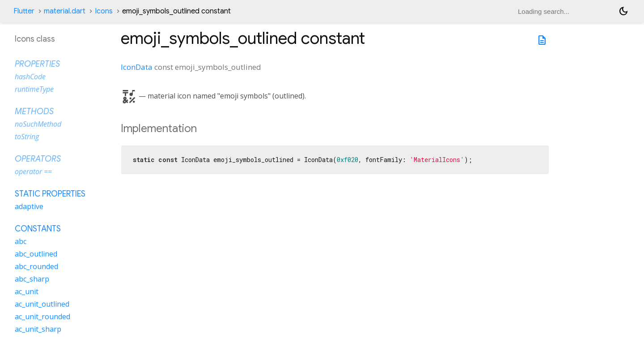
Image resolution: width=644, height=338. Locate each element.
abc (21, 241)
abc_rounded (36, 266)
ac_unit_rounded (42, 317)
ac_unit (27, 291)
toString (27, 137)
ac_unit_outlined (42, 304)
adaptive (29, 206)
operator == (33, 171)
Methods (34, 111)
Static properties (50, 194)
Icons (104, 11)
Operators (38, 159)
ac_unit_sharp (38, 329)
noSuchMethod (38, 124)
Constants (38, 229)
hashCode (30, 77)
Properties (37, 64)
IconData (137, 67)
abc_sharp (32, 279)
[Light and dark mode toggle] (623, 11)
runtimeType (34, 89)
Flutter (24, 11)
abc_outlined (36, 254)
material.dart (65, 11)
